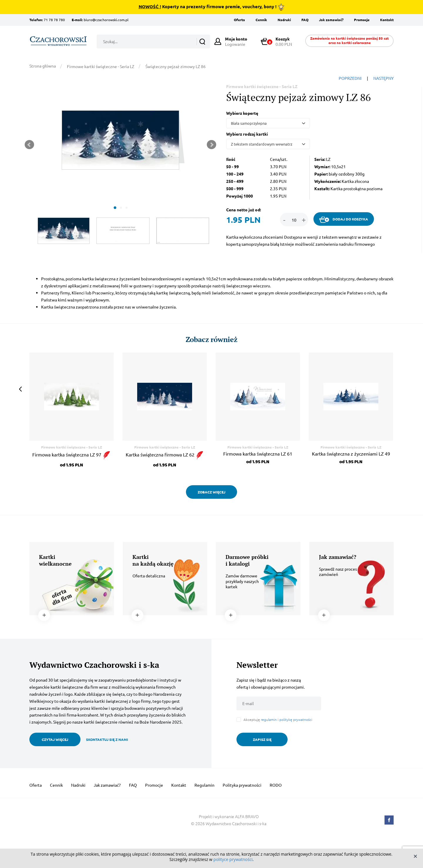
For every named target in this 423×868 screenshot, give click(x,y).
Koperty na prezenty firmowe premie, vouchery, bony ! (212, 7)
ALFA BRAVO (247, 816)
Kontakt (387, 20)
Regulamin (204, 785)
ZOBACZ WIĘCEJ (211, 492)
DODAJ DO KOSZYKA (344, 220)
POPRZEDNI (350, 78)
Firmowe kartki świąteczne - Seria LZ (101, 66)
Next (211, 145)
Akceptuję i (278, 720)
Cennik (261, 20)
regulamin (269, 719)
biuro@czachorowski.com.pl (106, 20)
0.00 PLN (279, 41)
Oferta (239, 20)
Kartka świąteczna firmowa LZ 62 (165, 454)
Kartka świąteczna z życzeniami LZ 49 (351, 454)
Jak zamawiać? (331, 20)
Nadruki (284, 20)
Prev (29, 145)
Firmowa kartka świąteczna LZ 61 (258, 454)
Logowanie (236, 41)
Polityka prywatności (242, 785)
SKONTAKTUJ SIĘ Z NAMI (107, 739)
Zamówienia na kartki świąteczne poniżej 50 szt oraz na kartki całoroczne (349, 40)
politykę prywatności (296, 719)
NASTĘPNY (383, 78)
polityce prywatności (233, 859)
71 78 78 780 (54, 20)
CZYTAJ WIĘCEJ (55, 739)
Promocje (362, 20)
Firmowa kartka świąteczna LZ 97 (72, 454)
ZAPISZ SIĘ (262, 739)
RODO (276, 785)
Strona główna (43, 66)
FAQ (305, 20)
